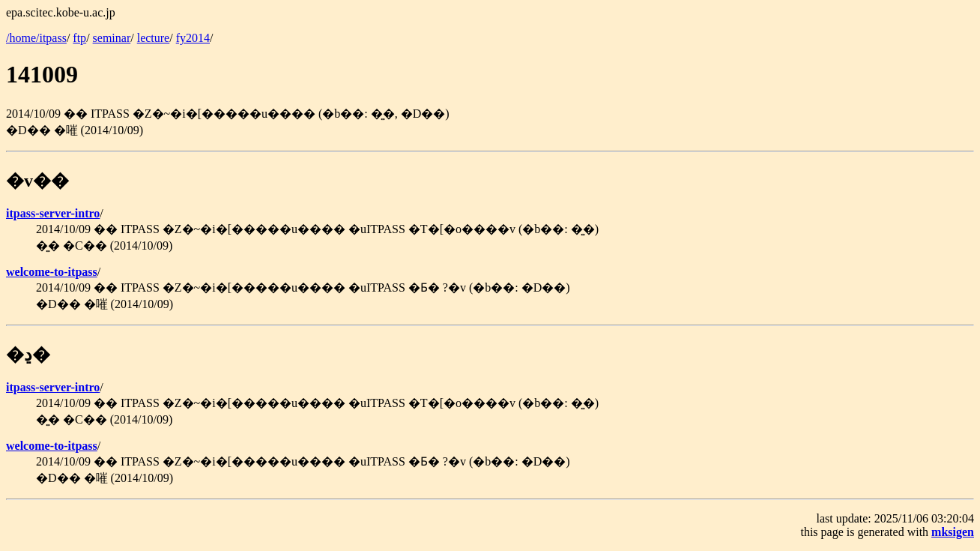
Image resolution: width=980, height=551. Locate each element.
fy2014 (193, 38)
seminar (112, 38)
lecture (154, 38)
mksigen (953, 532)
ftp (79, 38)
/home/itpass (36, 38)
